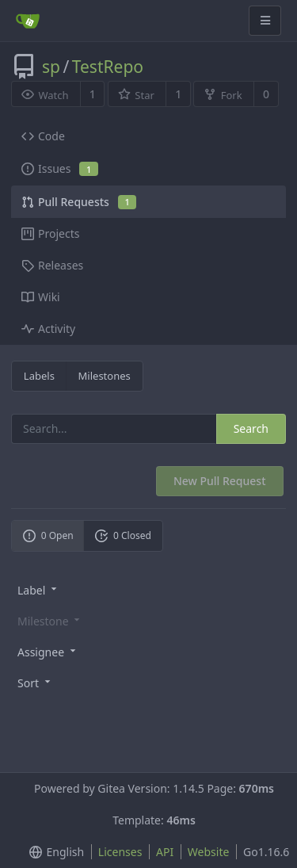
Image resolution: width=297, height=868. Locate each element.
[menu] (148, 589)
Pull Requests (79, 202)
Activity (48, 329)
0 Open (48, 535)
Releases (52, 265)
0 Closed (123, 535)
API (165, 852)
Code (43, 136)
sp (51, 67)
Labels (39, 376)
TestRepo (108, 67)
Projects (50, 233)
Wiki (41, 297)
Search (251, 428)
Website (209, 852)
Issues (60, 168)
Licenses (120, 852)
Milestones (105, 376)
